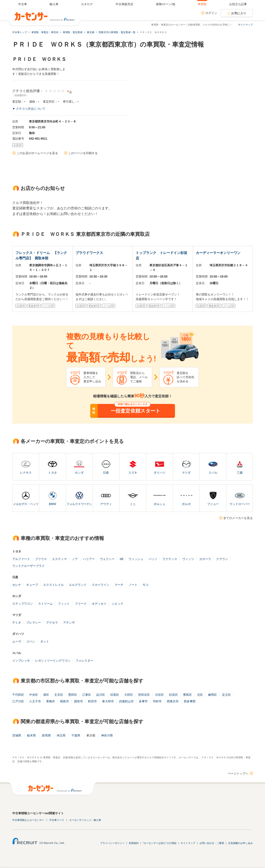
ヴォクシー (107, 559)
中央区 (34, 695)
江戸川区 (18, 701)
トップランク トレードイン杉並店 (161, 255)
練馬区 (212, 695)
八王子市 (35, 701)
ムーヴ (17, 641)
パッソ (153, 559)
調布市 (79, 701)
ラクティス (170, 559)
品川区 (101, 695)
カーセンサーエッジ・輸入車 (85, 820)
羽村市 (157, 701)
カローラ (205, 559)
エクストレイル (53, 585)
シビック (118, 604)
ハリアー (89, 559)
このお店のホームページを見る (37, 153)
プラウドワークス (89, 253)
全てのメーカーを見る (238, 518)
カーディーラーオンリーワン (218, 253)
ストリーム (45, 604)
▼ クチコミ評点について (29, 109)
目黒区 (115, 695)
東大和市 (108, 701)
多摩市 (143, 701)
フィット (64, 604)
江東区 (87, 695)
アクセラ (52, 623)
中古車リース (57, 820)
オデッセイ (99, 604)
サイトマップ (245, 25)
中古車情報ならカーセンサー (28, 820)
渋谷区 (159, 695)
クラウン (222, 559)
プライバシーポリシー (112, 843)
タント (45, 641)
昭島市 (65, 701)
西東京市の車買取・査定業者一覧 (117, 32)
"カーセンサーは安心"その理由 (160, 843)
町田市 (93, 701)
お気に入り (239, 13)
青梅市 (51, 701)
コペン (31, 641)
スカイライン (101, 585)
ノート (133, 585)
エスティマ (59, 559)
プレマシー (34, 623)
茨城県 (17, 735)
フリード (81, 604)
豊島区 (187, 695)
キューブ (32, 585)
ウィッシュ (136, 559)
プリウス (41, 559)
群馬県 (46, 735)
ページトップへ (238, 774)
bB (122, 559)
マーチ (119, 585)
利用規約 (134, 843)
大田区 (129, 695)
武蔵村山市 (126, 701)
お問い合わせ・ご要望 (212, 843)
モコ (146, 585)
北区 (200, 695)
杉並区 (173, 695)
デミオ (17, 623)
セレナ (17, 585)
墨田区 (73, 695)
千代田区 (18, 695)
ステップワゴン (23, 604)
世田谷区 (144, 695)
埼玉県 (61, 735)
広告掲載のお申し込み (240, 843)
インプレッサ (21, 661)
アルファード (21, 559)
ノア (75, 559)
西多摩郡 (190, 701)
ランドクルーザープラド (28, 566)
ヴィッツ (188, 559)
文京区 (59, 695)
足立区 (226, 695)
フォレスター (84, 661)
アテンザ (69, 623)
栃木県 (31, 735)
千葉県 (76, 735)
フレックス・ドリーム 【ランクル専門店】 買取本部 (41, 255)
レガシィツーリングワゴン (53, 661)
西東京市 (173, 701)
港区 (46, 695)
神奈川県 (107, 735)
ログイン (211, 13)
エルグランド (78, 585)
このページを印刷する (83, 153)
